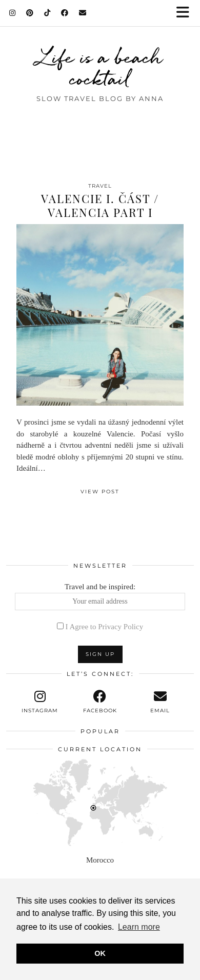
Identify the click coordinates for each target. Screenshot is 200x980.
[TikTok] (47, 13)
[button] (186, 13)
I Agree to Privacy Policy (105, 627)
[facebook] (100, 702)
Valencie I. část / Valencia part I (100, 205)
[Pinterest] (30, 13)
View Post (100, 492)
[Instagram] (13, 13)
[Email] (83, 13)
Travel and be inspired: (100, 596)
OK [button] (100, 953)
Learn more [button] (139, 927)
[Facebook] (65, 13)
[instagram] (40, 702)
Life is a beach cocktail (100, 68)
